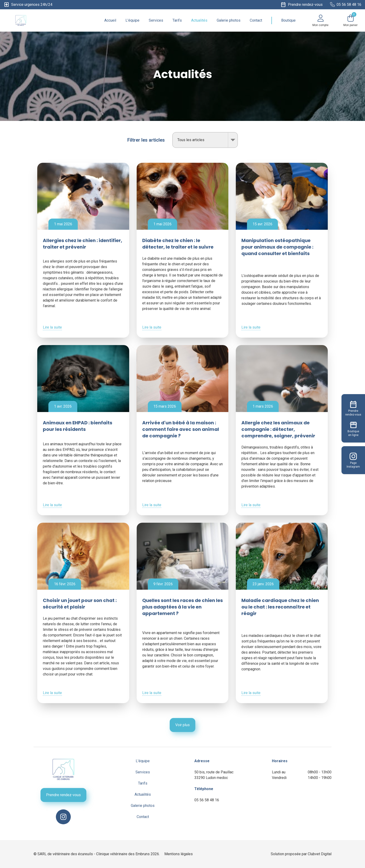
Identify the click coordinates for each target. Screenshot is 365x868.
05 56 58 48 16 (207, 800)
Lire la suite (52, 327)
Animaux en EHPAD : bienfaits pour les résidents (78, 426)
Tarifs (177, 20)
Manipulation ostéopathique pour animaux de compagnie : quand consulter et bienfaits (277, 247)
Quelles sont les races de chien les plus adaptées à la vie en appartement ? (182, 607)
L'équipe (132, 20)
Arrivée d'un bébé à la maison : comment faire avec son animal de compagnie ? (181, 429)
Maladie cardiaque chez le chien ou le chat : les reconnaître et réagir (280, 607)
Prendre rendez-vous (63, 795)
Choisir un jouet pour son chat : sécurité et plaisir (80, 604)
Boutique (288, 20)
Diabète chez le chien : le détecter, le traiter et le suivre (178, 244)
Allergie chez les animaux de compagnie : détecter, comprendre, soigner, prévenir (278, 429)
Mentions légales (179, 854)
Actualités (199, 20)
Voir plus (182, 725)
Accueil (110, 20)
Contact (256, 20)
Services (156, 20)
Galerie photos (229, 20)
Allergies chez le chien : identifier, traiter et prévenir (83, 244)
